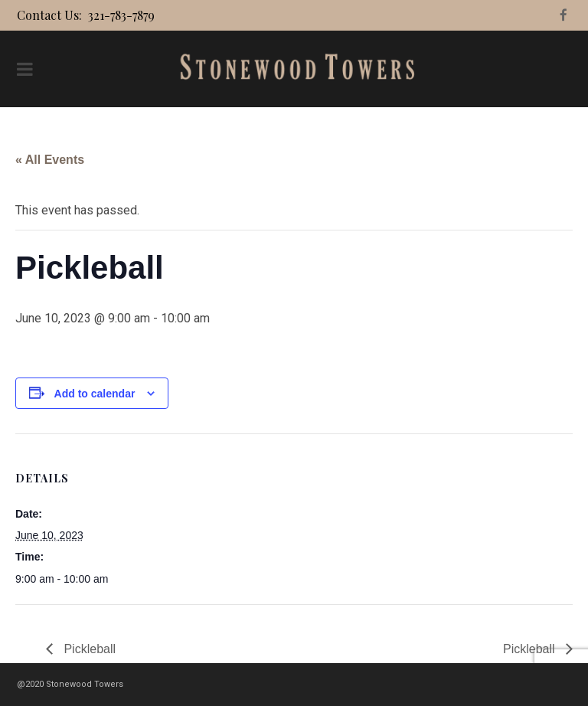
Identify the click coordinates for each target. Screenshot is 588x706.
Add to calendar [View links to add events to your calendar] (95, 394)
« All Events (50, 160)
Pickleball (88, 649)
